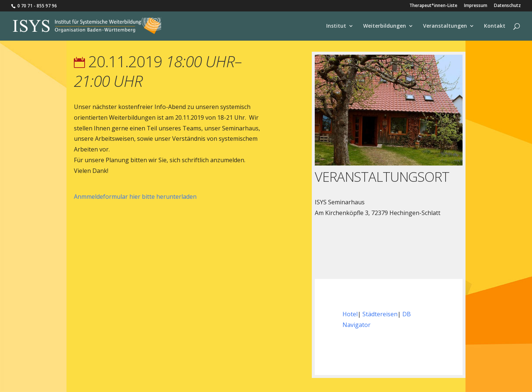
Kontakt (495, 26)
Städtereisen (380, 314)
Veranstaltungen (445, 26)
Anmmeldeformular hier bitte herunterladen (135, 197)
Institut (336, 26)
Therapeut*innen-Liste (433, 6)
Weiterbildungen (385, 26)
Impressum (476, 6)
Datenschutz (507, 6)
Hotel (350, 314)
